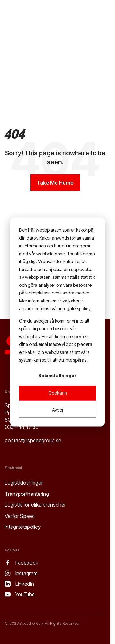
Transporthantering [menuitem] (27, 494)
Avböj (57, 410)
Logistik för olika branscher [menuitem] (35, 505)
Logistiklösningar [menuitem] (24, 483)
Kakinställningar (57, 376)
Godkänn (58, 393)
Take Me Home (55, 183)
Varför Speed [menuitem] (20, 516)
